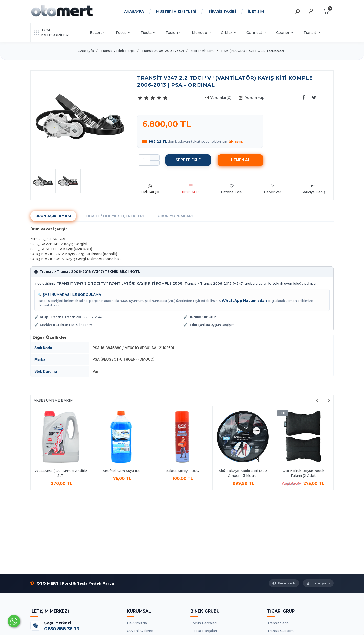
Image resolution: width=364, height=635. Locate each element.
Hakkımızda (137, 623)
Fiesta (148, 33)
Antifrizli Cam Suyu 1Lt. (121, 471)
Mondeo (201, 33)
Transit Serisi (278, 623)
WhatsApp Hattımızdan (244, 301)
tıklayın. (236, 141)
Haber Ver (272, 189)
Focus (123, 33)
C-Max (229, 33)
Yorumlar (221, 98)
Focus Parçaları (203, 623)
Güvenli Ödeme (140, 631)
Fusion (174, 33)
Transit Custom (280, 631)
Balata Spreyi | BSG (182, 471)
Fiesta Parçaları (204, 631)
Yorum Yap (255, 98)
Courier (285, 33)
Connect (256, 33)
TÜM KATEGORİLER (51, 32)
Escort (98, 33)
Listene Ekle (231, 189)
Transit (312, 33)
